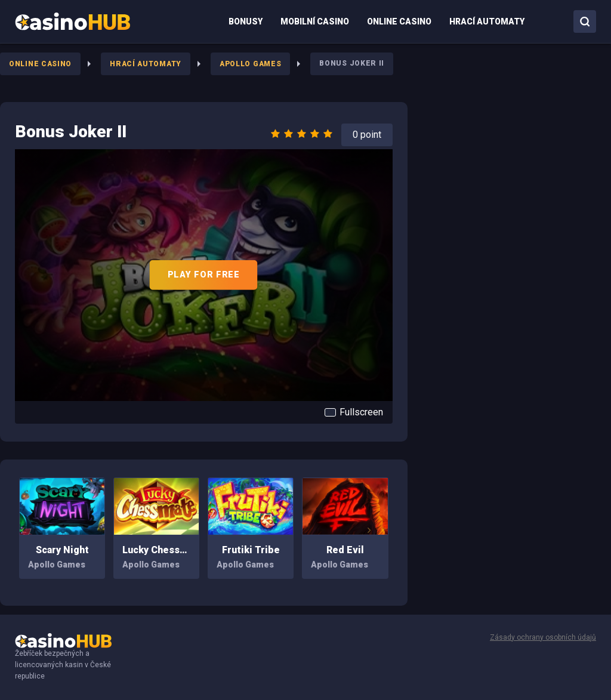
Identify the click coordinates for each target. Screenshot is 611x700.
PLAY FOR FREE (204, 275)
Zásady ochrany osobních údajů (543, 637)
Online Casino (40, 64)
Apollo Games (250, 64)
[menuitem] (72, 21)
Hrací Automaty (146, 64)
